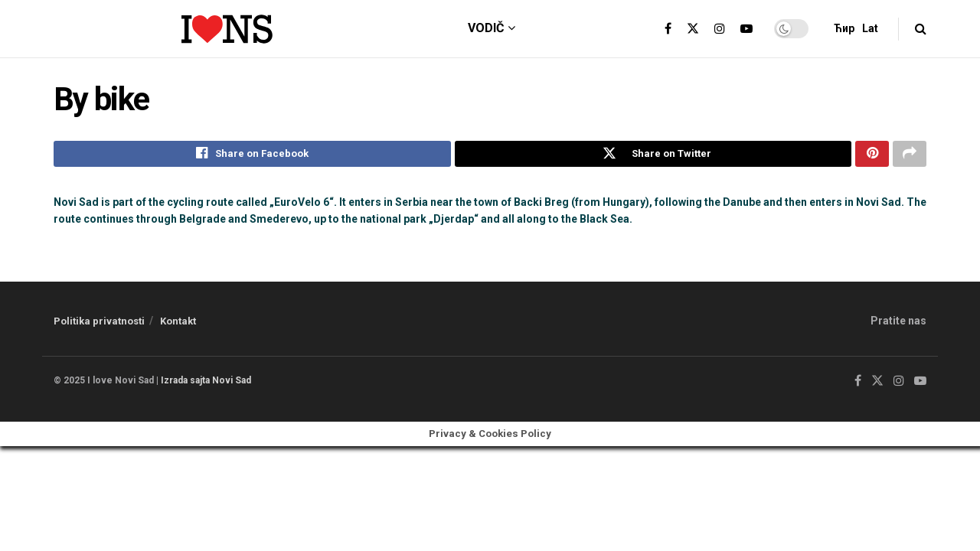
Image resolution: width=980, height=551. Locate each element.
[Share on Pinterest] (872, 155)
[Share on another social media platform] (910, 155)
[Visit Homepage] (227, 29)
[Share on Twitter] (653, 155)
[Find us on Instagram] (899, 384)
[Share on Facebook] (252, 155)
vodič (486, 28)
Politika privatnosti (99, 324)
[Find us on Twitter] (877, 384)
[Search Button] (921, 29)
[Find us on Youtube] (920, 384)
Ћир (844, 28)
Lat (870, 28)
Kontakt (178, 324)
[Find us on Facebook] (858, 384)
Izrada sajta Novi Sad (206, 383)
